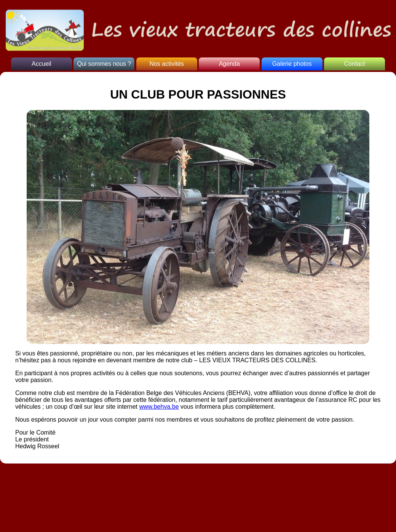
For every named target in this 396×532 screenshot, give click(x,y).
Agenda (229, 64)
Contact (355, 64)
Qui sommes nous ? (104, 64)
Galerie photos (292, 64)
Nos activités (167, 64)
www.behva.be (159, 407)
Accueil (42, 64)
